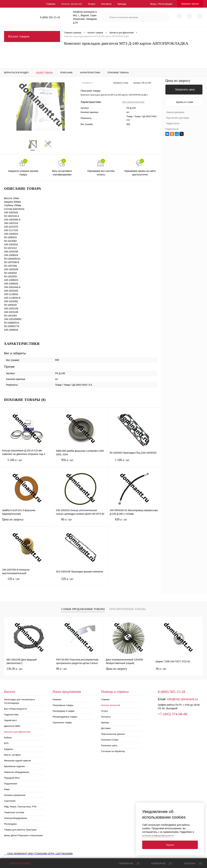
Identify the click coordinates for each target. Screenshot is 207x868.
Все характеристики (133, 102)
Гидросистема (11, 715)
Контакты (106, 4)
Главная (51, 4)
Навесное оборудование (17, 772)
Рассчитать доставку (178, 118)
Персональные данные (113, 734)
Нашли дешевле (175, 112)
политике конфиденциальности (158, 836)
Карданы (9, 749)
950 (81, 463)
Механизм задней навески (17, 761)
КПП (6, 743)
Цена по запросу (27, 522)
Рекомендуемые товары (65, 717)
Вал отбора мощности (15, 709)
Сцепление (10, 801)
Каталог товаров (32, 36)
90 (62, 669)
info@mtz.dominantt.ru (182, 699)
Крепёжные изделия (14, 766)
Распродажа (10, 824)
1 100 (134, 463)
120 (27, 581)
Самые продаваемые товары (83, 609)
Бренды (122, 4)
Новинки (57, 699)
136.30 (14, 669)
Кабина (8, 738)
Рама (7, 789)
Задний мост (11, 720)
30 (161, 669)
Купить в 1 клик (185, 102)
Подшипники (11, 784)
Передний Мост (12, 778)
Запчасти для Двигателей (17, 732)
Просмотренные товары (128, 609)
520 (81, 581)
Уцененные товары (62, 722)
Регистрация (165, 4)
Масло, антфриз (12, 755)
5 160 (27, 463)
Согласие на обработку (113, 751)
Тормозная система (14, 812)
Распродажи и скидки (63, 711)
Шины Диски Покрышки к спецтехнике (23, 835)
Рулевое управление (15, 795)
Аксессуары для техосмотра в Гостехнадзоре (19, 701)
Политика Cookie (110, 740)
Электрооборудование (16, 818)
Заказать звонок (190, 4)
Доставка (106, 728)
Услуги (92, 4)
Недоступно (173, 123)
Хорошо (170, 845)
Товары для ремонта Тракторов (20, 830)
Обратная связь (17, 863)
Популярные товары (63, 705)
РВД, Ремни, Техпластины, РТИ (20, 807)
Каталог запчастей (72, 4)
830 (134, 522)
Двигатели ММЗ (12, 726)
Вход (153, 4)
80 (81, 522)
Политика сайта (109, 746)
